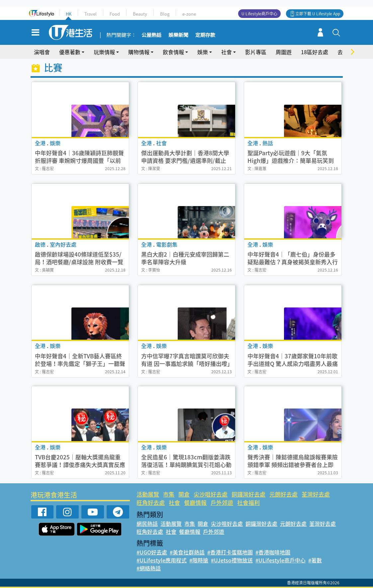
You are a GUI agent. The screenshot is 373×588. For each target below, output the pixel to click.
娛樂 (203, 52)
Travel (91, 14)
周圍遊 (284, 52)
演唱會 (42, 52)
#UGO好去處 (152, 552)
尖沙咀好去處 (211, 494)
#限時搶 (199, 560)
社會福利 (248, 502)
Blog (165, 14)
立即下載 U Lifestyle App (318, 14)
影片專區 (256, 52)
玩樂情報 (104, 52)
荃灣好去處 (316, 494)
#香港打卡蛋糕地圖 (230, 552)
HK (69, 14)
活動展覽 (148, 494)
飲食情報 (173, 52)
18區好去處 (315, 52)
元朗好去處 (283, 494)
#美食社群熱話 (187, 552)
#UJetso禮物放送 (232, 560)
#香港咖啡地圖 (273, 552)
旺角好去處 (151, 502)
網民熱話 (147, 524)
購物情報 (139, 52)
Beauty (140, 14)
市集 (169, 494)
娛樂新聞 (178, 35)
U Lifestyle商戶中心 (259, 14)
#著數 (315, 560)
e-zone (189, 14)
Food (115, 14)
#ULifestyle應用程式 (162, 560)
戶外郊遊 (222, 502)
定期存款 (205, 35)
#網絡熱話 (149, 568)
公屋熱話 (151, 35)
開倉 (184, 494)
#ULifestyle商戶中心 (280, 560)
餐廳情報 (195, 502)
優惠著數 (70, 52)
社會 (227, 52)
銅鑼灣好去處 (248, 494)
